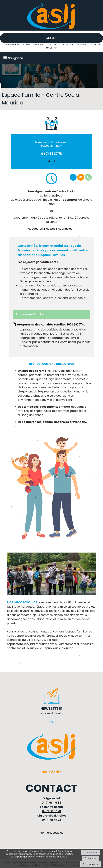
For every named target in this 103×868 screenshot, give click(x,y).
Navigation (15, 58)
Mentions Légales (51, 833)
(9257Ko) (52, 325)
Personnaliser (91, 864)
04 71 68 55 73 (51, 820)
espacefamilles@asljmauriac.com (52, 229)
